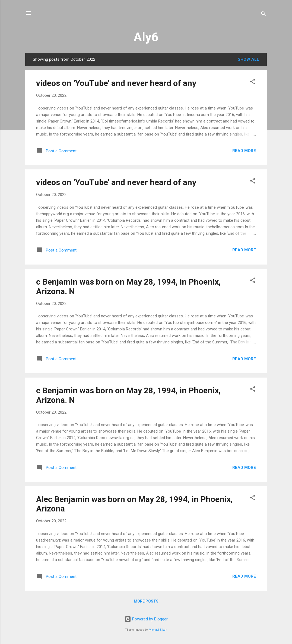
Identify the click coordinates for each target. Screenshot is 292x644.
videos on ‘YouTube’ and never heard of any (116, 83)
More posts (146, 601)
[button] (253, 83)
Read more (244, 151)
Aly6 (146, 37)
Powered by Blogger (146, 619)
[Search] (264, 15)
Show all (248, 59)
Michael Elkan (158, 630)
